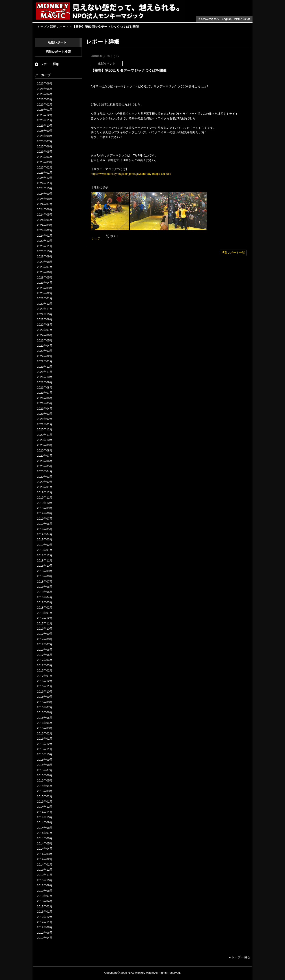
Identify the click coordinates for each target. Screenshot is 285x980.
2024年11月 (45, 183)
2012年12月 (45, 917)
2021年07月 (45, 393)
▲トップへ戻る (239, 957)
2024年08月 (45, 199)
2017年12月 (45, 618)
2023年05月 (45, 277)
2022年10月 (45, 314)
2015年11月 (45, 749)
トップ (42, 27)
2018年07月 (45, 582)
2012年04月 (45, 938)
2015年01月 (45, 802)
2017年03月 (45, 665)
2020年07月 (45, 456)
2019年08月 (45, 513)
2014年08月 (45, 828)
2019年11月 (45, 498)
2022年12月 (45, 304)
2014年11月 (45, 812)
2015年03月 (45, 791)
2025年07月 (45, 141)
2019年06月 (45, 524)
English (227, 19)
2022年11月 (45, 309)
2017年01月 (45, 676)
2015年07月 (45, 770)
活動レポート (59, 27)
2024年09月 (45, 194)
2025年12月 (45, 115)
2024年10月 (45, 188)
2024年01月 (45, 236)
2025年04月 (45, 157)
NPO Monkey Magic (141, 973)
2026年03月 (45, 99)
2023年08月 (45, 262)
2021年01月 (45, 424)
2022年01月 (45, 361)
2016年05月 (45, 718)
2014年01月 (45, 865)
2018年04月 (45, 597)
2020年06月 (45, 461)
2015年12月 (45, 744)
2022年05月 (45, 340)
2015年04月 (45, 786)
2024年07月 (45, 204)
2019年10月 (45, 503)
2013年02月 (45, 906)
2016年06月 (45, 712)
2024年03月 (45, 225)
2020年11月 (45, 435)
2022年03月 (45, 351)
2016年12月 (45, 681)
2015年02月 (45, 796)
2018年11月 (45, 560)
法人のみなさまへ (208, 19)
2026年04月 (45, 94)
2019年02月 (45, 545)
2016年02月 (45, 733)
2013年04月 (45, 901)
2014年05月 (45, 843)
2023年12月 (45, 241)
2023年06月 (45, 272)
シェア (96, 238)
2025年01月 (45, 173)
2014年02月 (45, 859)
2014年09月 (45, 822)
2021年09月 (45, 382)
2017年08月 (45, 639)
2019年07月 (45, 519)
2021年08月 (45, 387)
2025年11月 (45, 120)
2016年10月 (45, 692)
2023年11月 (45, 246)
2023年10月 (45, 251)
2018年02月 (45, 608)
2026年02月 (45, 105)
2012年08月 (45, 927)
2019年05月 (45, 529)
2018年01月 (45, 613)
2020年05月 (45, 466)
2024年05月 (45, 215)
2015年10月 (45, 754)
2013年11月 (45, 875)
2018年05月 (45, 592)
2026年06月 (45, 83)
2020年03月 (45, 477)
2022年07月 (45, 330)
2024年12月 (45, 178)
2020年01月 (45, 487)
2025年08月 (45, 136)
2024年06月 (45, 209)
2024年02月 (45, 230)
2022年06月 (45, 335)
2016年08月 (45, 702)
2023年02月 (45, 293)
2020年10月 (45, 440)
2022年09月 (45, 319)
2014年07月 (45, 833)
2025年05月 (45, 152)
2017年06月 (45, 650)
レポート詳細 (50, 64)
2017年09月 (45, 634)
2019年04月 (45, 534)
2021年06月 (45, 398)
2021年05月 (45, 403)
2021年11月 (45, 372)
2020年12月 (45, 429)
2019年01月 (45, 550)
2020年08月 (45, 450)
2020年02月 (45, 482)
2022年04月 (45, 346)
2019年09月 (45, 508)
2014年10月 (45, 817)
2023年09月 (45, 256)
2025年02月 (45, 167)
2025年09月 (45, 131)
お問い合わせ (242, 19)
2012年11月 (45, 922)
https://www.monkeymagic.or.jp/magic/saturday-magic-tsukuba (131, 174)
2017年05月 (45, 655)
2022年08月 (45, 325)
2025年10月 (45, 126)
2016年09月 (45, 697)
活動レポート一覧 (233, 253)
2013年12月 (45, 870)
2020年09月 (45, 445)
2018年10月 (45, 566)
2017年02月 (45, 670)
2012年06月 (45, 933)
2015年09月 (45, 760)
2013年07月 (45, 896)
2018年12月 (45, 555)
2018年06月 (45, 587)
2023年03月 (45, 288)
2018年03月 (45, 602)
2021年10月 (45, 377)
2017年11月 (45, 623)
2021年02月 (45, 419)
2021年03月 (45, 414)
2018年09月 (45, 571)
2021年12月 (45, 367)
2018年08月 (45, 576)
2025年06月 (45, 146)
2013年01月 (45, 912)
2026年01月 (45, 110)
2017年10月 (45, 629)
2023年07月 (45, 267)
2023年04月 (45, 283)
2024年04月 (45, 220)
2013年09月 (45, 885)
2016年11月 (45, 686)
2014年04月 (45, 849)
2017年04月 (45, 660)
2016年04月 (45, 723)
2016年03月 (45, 728)
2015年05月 (45, 780)
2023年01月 (45, 298)
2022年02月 (45, 356)
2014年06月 (45, 838)
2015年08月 (45, 765)
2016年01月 (45, 739)
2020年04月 (45, 471)
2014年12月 (45, 807)
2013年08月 (45, 891)
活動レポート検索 (58, 52)
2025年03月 (45, 162)
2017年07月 (45, 644)
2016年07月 (45, 707)
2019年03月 (45, 539)
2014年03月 (45, 854)
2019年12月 (45, 492)
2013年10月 (45, 880)
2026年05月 (45, 89)
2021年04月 (45, 409)
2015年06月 (45, 775)
